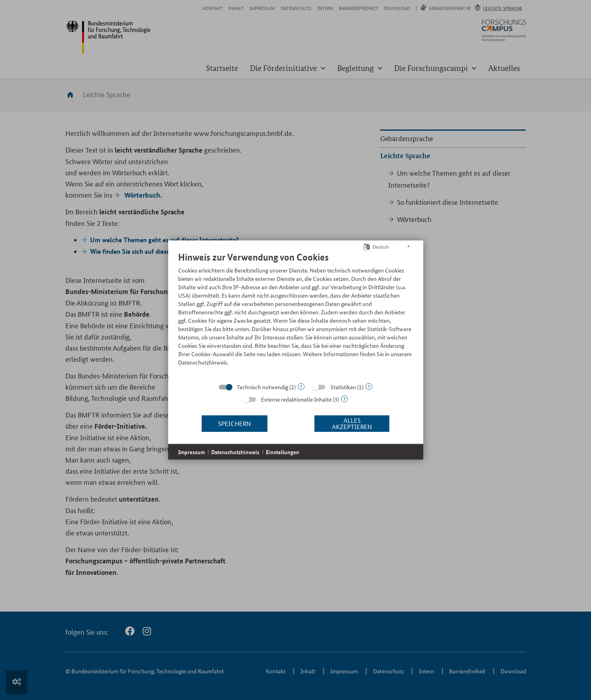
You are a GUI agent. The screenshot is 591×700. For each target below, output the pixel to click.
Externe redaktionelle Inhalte (296, 399)
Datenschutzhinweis (235, 452)
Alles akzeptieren (352, 423)
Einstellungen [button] (283, 452)
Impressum (191, 452)
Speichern (234, 423)
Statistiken (343, 386)
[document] (296, 314)
